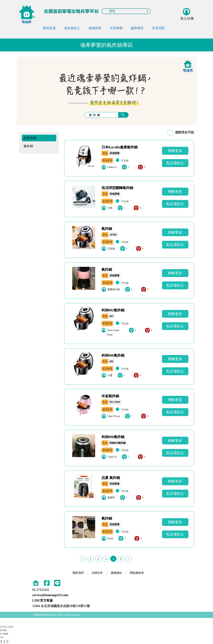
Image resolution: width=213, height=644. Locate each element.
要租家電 (49, 28)
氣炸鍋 (28, 146)
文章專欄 (116, 28)
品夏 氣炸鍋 (111, 478)
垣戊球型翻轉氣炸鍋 (117, 188)
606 (111, 361)
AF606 (113, 235)
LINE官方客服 (43, 601)
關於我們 (78, 573)
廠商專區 (137, 28)
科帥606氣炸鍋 (113, 355)
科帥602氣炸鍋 (113, 310)
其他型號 (115, 153)
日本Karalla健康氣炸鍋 (120, 147)
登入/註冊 (187, 18)
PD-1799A (115, 402)
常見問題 (158, 28)
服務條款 (116, 573)
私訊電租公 (175, 163)
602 (111, 316)
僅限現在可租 (185, 132)
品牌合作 (97, 573)
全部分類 (30, 138)
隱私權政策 (137, 573)
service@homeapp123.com (50, 595)
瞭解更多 (175, 151)
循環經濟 (95, 28)
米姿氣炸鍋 (110, 396)
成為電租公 (72, 28)
